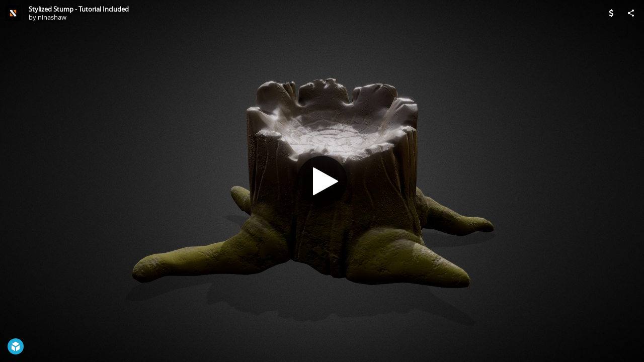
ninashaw (52, 17)
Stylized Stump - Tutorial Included (79, 9)
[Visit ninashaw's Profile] (13, 13)
